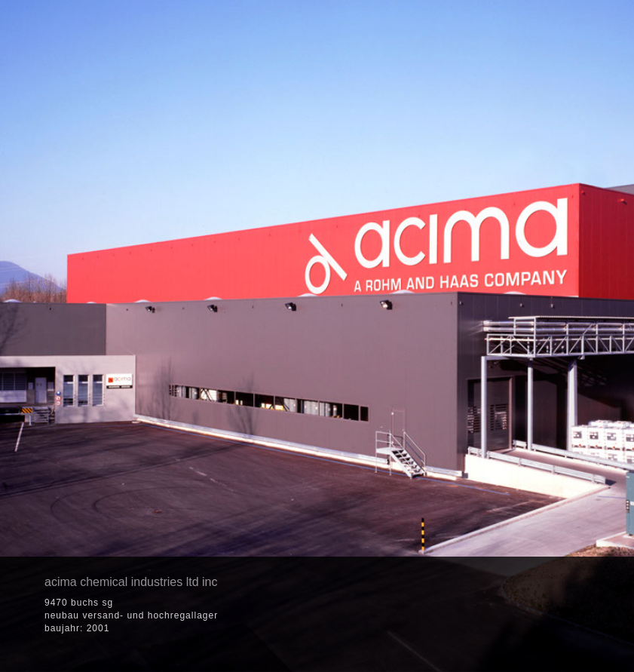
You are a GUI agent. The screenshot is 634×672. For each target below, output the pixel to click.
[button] (515, 615)
